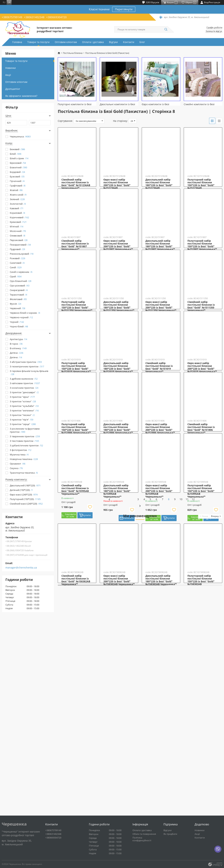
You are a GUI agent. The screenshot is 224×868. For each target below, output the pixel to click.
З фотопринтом (21, 450)
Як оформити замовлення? (21, 96)
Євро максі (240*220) (24, 495)
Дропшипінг (13, 89)
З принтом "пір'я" (22, 420)
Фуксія (15, 304)
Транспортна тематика (24, 473)
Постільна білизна (73, 53)
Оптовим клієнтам (66, 42)
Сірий (16, 276)
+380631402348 (34, 17)
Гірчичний (17, 181)
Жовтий (16, 190)
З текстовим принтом (24, 441)
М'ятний (17, 226)
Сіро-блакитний (21, 281)
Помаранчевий (20, 245)
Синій (16, 267)
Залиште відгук (214, 31)
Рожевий (17, 258)
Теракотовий (18, 295)
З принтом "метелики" (24, 410)
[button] (204, 709)
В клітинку (18, 348)
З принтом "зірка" (22, 397)
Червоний (17, 308)
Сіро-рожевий (20, 286)
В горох (16, 344)
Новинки (10, 68)
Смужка (16, 468)
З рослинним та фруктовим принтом (25, 430)
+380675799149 (12, 17)
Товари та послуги (38, 42)
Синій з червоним (21, 272)
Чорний (17, 322)
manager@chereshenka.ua (21, 568)
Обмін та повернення (144, 834)
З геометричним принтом (27, 366)
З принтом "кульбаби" (24, 406)
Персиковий (19, 240)
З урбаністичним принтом (26, 445)
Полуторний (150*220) (25, 499)
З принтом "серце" (23, 424)
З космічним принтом (24, 388)
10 (155, 698)
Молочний (18, 231)
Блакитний (18, 167)
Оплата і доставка (93, 42)
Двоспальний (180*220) (25, 485)
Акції (8, 75)
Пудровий (17, 249)
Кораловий (17, 213)
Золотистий (18, 204)
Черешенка (14, 824)
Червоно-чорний (21, 317)
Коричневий (19, 217)
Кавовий (17, 208)
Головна (17, 42)
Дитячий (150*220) (21, 490)
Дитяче (17, 353)
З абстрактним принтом (26, 362)
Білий (16, 154)
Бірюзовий (18, 163)
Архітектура (18, 339)
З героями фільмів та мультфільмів (29, 373)
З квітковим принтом (25, 383)
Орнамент (18, 464)
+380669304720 (56, 17)
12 (168, 698)
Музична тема (19, 455)
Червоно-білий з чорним (25, 313)
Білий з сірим (19, 158)
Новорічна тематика (24, 459)
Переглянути (124, 9)
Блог (142, 42)
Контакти (129, 42)
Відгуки (113, 42)
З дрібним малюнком (24, 379)
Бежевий (17, 149)
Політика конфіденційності (142, 839)
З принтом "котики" (23, 401)
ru (4, 2)
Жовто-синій (18, 195)
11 (162, 698)
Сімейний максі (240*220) (26, 504)
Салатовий (17, 263)
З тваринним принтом (25, 436)
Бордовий (17, 172)
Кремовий (18, 222)
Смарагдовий (19, 290)
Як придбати (170, 834)
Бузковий (17, 177)
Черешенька (20, 136)
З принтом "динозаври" (24, 392)
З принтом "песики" (22, 415)
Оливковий (17, 236)
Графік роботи (214, 28)
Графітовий (18, 186)
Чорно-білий (19, 326)
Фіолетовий (18, 299)
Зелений (17, 199)
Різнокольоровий (22, 254)
